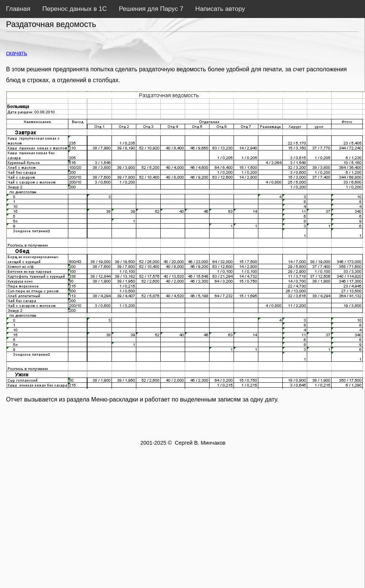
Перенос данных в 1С (75, 9)
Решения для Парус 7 (151, 9)
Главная (18, 9)
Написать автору (220, 9)
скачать (17, 53)
